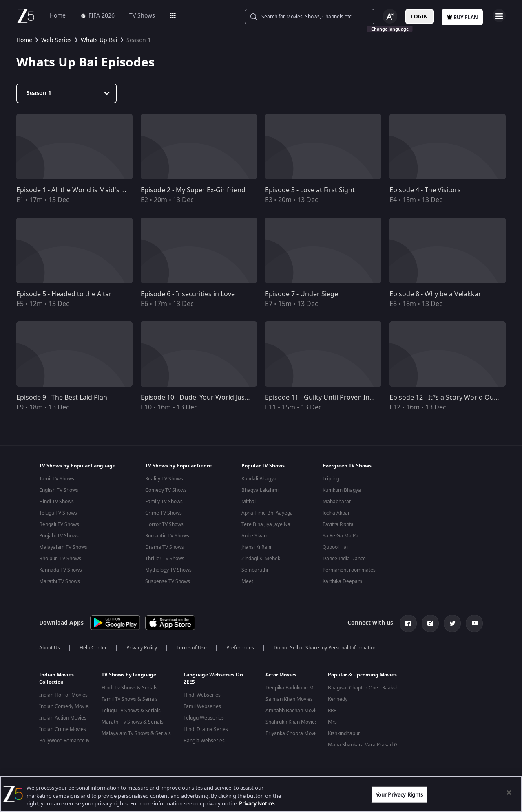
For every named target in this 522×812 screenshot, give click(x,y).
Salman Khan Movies (289, 699)
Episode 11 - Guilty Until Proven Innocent (328, 398)
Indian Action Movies (63, 718)
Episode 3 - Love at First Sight (310, 190)
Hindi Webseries (202, 695)
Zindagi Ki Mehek (261, 559)
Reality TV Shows (164, 479)
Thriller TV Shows (165, 559)
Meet (247, 581)
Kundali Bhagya (259, 479)
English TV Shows (59, 490)
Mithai (249, 502)
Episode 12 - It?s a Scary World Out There (453, 398)
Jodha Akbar (336, 513)
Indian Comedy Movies (65, 706)
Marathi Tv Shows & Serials (133, 722)
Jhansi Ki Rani (256, 547)
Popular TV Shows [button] (263, 466)
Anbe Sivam (255, 536)
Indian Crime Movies (63, 729)
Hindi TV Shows (56, 502)
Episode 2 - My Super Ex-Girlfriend (193, 190)
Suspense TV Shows (168, 581)
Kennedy (338, 699)
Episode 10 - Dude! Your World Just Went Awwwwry (219, 398)
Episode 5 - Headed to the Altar (64, 294)
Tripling (331, 479)
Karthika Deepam (342, 581)
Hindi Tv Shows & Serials (129, 688)
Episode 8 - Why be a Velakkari (436, 294)
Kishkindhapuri (345, 733)
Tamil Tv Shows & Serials (130, 699)
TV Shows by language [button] (129, 675)
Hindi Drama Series (206, 729)
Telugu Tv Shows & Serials (131, 711)
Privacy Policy (142, 648)
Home (58, 16)
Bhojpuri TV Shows (60, 559)
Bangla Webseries (204, 741)
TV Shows (142, 16)
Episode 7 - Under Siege (302, 294)
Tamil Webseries (202, 706)
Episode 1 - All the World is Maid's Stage (77, 190)
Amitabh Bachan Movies (293, 711)
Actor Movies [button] (281, 675)
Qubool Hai (335, 547)
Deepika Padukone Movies (295, 688)
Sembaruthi (255, 570)
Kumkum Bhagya (342, 490)
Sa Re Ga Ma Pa (341, 536)
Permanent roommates (349, 570)
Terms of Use (192, 648)
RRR (332, 711)
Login (419, 17)
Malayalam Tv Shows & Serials (136, 733)
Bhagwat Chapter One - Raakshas (366, 688)
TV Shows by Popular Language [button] (77, 466)
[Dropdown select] (66, 93)
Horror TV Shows (164, 524)
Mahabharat (337, 502)
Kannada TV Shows (61, 570)
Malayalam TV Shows (63, 547)
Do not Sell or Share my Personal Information (325, 648)
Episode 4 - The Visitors (425, 190)
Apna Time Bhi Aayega (267, 513)
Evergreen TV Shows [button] (347, 466)
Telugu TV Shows (58, 513)
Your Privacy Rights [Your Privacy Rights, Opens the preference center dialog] (399, 794)
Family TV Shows (164, 502)
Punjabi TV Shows (59, 536)
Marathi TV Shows (60, 581)
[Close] (509, 792)
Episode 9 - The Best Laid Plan (62, 398)
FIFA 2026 (97, 16)
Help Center (93, 648)
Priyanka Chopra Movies (293, 733)
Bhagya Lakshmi (260, 490)
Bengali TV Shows (59, 524)
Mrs (332, 722)
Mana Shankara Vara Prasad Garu (367, 745)
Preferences (240, 648)
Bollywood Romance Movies (71, 741)
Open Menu (499, 15)
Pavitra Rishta (338, 524)
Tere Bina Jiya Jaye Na (266, 524)
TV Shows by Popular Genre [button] (178, 466)
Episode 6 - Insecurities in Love (188, 294)
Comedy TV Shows (166, 490)
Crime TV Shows (164, 513)
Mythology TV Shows (168, 570)
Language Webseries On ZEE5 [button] (213, 678)
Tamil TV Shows (57, 479)
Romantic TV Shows (167, 536)
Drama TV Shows (165, 547)
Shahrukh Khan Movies (291, 722)
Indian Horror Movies (63, 695)
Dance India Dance (344, 559)
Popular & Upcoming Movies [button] (362, 675)
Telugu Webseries (204, 718)
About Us (50, 648)
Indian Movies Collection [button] (56, 678)
